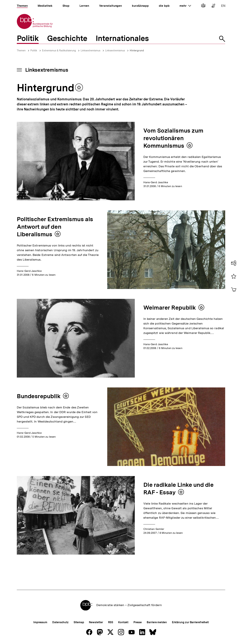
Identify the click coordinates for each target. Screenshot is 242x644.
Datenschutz (60, 622)
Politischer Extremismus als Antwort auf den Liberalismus (55, 227)
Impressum (40, 622)
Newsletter (96, 622)
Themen (21, 51)
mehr (185, 6)
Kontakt (123, 622)
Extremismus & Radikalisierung (59, 51)
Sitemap (79, 622)
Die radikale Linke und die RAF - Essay (178, 489)
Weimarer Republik (170, 308)
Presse (138, 622)
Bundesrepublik (39, 396)
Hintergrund (137, 51)
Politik (34, 51)
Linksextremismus (90, 51)
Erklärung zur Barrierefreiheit (190, 622)
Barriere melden (157, 622)
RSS (111, 622)
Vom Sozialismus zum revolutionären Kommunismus (173, 138)
